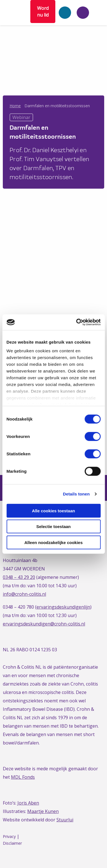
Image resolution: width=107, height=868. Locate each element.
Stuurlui (65, 820)
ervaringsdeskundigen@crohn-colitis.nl (44, 624)
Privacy (9, 836)
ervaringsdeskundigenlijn (63, 607)
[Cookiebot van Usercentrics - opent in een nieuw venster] (77, 322)
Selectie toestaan (53, 526)
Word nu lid (43, 12)
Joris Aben (28, 803)
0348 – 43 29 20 (19, 577)
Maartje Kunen (43, 811)
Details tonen (76, 494)
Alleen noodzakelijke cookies (54, 542)
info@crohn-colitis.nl (24, 594)
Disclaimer (12, 843)
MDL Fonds (23, 777)
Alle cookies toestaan (53, 510)
